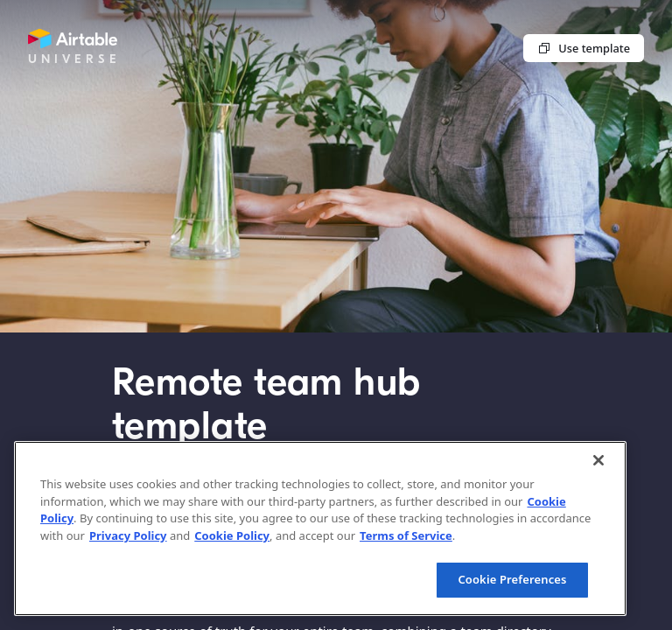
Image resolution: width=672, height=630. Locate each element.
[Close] (598, 460)
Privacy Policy (128, 535)
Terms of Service (406, 535)
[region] (320, 528)
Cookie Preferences (512, 579)
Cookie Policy (232, 535)
